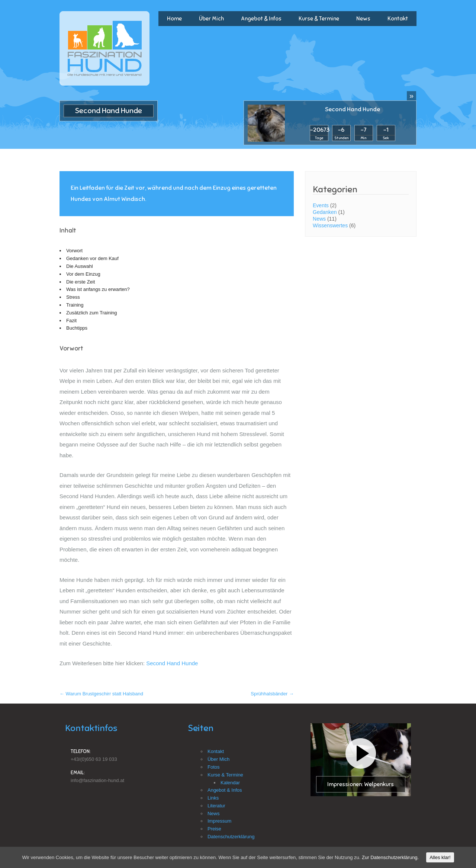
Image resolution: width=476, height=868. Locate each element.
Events (321, 205)
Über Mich (211, 19)
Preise (214, 829)
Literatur (216, 806)
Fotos (214, 767)
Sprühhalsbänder (272, 694)
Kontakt (398, 19)
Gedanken (325, 212)
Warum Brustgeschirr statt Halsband (101, 694)
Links (213, 798)
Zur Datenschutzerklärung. (390, 857)
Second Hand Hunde (353, 109)
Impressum (219, 821)
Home (174, 19)
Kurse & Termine (319, 19)
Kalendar (230, 783)
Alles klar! (440, 857)
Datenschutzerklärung (231, 837)
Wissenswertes (330, 225)
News (363, 19)
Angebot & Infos (261, 19)
